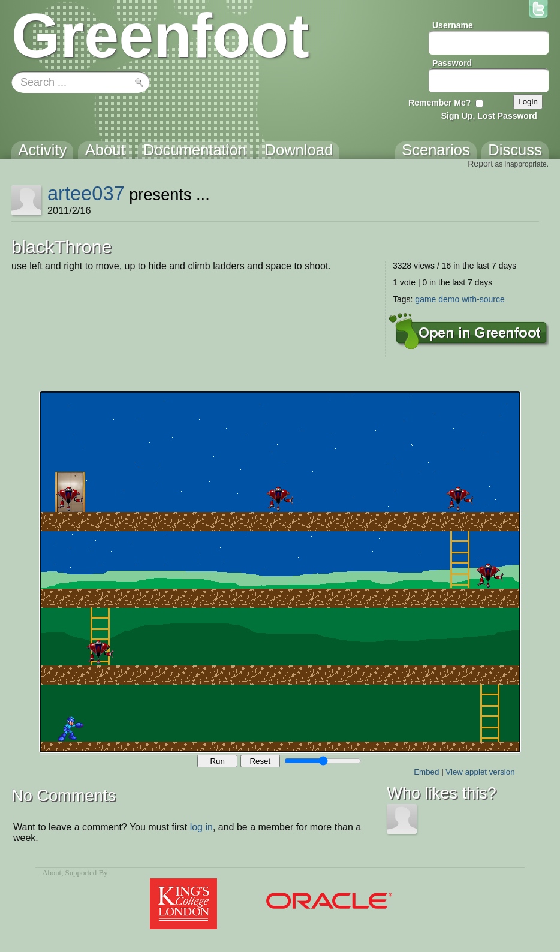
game (425, 299)
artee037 (86, 193)
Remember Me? (439, 103)
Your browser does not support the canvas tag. (280, 572)
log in (201, 827)
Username (453, 25)
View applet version (480, 772)
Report (480, 164)
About (52, 873)
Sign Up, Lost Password (489, 116)
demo (449, 299)
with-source (483, 299)
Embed (426, 772)
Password (452, 63)
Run (217, 761)
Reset (260, 761)
